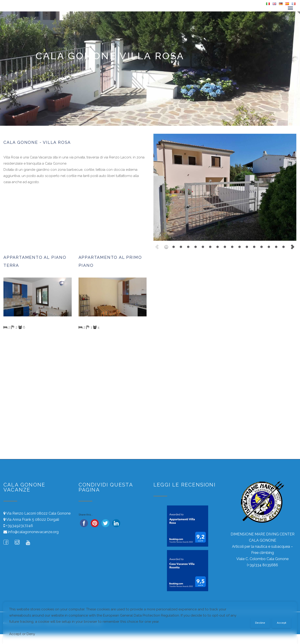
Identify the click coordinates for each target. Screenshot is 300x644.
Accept (282, 623)
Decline (260, 623)
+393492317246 (19, 526)
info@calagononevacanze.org (33, 532)
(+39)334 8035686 (262, 565)
